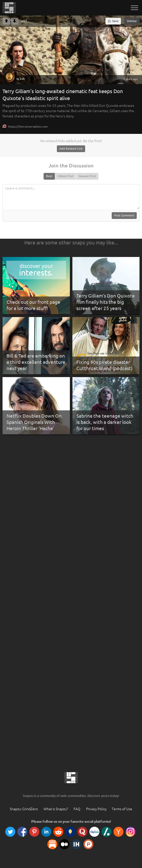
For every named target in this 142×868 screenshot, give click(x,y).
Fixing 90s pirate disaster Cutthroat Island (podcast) (104, 365)
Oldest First (65, 176)
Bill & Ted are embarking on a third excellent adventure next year (36, 362)
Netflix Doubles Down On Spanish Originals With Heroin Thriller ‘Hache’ (34, 422)
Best (49, 176)
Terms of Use (122, 809)
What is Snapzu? (56, 809)
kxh (22, 79)
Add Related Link (71, 149)
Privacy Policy (96, 809)
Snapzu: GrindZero (24, 809)
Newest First (87, 176)
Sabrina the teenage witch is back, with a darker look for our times (105, 422)
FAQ (77, 809)
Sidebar (132, 21)
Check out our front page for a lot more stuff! (33, 305)
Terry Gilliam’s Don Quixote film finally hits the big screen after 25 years (106, 302)
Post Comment (124, 215)
